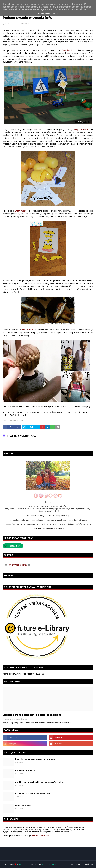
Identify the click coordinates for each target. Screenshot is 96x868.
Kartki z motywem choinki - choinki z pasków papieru (40, 782)
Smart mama (21, 211)
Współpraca (89, 864)
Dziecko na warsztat (16, 420)
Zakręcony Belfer (81, 130)
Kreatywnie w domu (12, 24)
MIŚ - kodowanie (23, 805)
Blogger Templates (49, 864)
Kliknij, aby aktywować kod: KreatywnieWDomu (24, 674)
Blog (72, 864)
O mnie (79, 864)
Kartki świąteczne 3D (25, 771)
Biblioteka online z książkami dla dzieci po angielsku (32, 715)
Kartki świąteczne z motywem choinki (33, 794)
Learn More (44, 13)
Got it (56, 13)
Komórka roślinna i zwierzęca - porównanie (35, 759)
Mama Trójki (27, 330)
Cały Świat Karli (69, 50)
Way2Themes (24, 864)
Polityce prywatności (41, 836)
